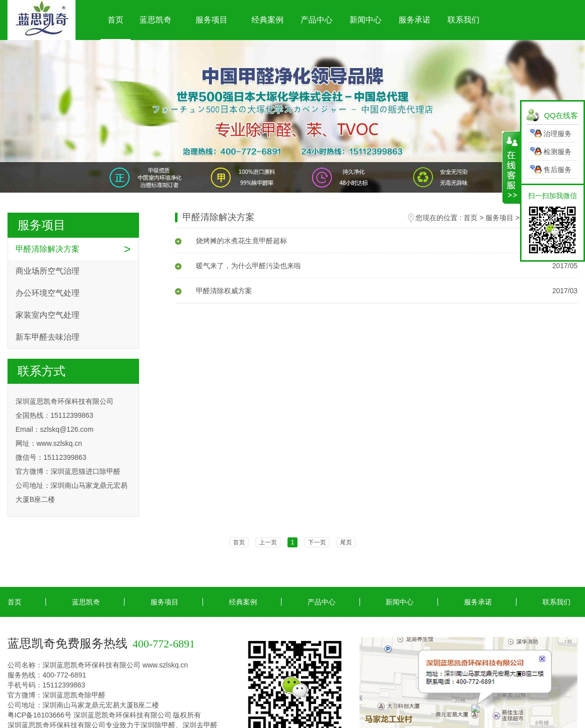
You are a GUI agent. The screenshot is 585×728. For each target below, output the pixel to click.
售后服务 (557, 170)
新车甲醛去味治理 (47, 337)
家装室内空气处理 (47, 315)
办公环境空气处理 (47, 293)
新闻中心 (365, 20)
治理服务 (557, 134)
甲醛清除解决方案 (47, 249)
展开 (511, 168)
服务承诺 (414, 20)
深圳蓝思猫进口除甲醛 (85, 471)
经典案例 (267, 20)
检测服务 (557, 152)
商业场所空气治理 (47, 271)
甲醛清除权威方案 (213, 291)
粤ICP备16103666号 (39, 715)
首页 (115, 20)
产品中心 (316, 20)
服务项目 (211, 20)
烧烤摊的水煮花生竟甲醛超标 (231, 241)
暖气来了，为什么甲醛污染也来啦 (238, 266)
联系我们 (463, 20)
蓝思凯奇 (155, 20)
